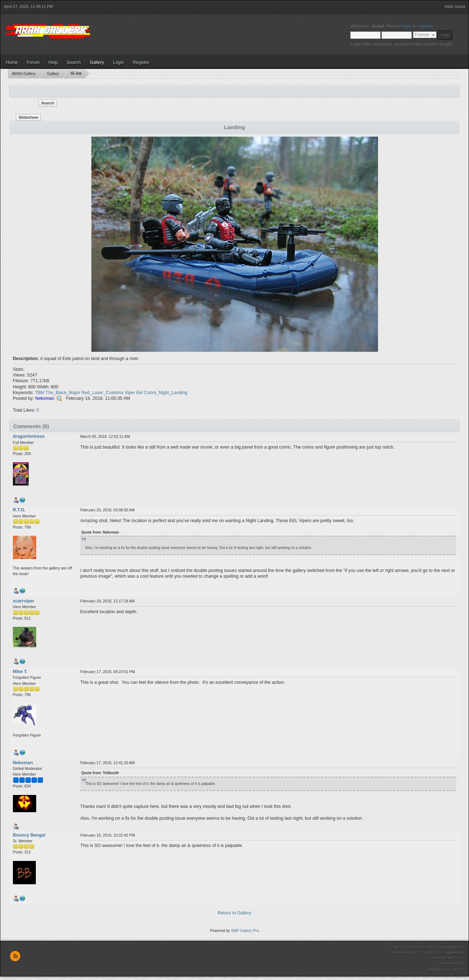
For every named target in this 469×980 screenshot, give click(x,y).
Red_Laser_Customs (102, 393)
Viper (130, 393)
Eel (139, 393)
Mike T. (20, 672)
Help (53, 62)
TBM (39, 393)
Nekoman (45, 398)
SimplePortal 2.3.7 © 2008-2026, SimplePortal (427, 953)
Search (74, 62)
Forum (33, 62)
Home (12, 62)
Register (141, 62)
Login (118, 62)
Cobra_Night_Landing (166, 393)
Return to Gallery (234, 913)
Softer (435, 958)
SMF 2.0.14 (402, 947)
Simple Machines (450, 947)
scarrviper (24, 601)
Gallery (97, 62)
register (425, 26)
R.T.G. (19, 510)
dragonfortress (29, 436)
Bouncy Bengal (29, 835)
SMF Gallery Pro (245, 931)
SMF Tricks (454, 958)
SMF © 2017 (424, 947)
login (406, 26)
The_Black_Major (63, 393)
